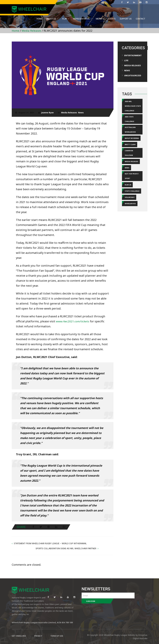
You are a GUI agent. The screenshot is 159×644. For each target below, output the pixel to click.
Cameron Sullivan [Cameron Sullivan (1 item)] (129, 156)
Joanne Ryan (47, 113)
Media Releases (32, 31)
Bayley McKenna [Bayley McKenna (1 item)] (132, 141)
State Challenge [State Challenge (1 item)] (132, 197)
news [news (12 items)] (127, 172)
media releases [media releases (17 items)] (131, 165)
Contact (140, 19)
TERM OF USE (57, 631)
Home (39, 19)
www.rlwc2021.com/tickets (73, 321)
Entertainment (133, 55)
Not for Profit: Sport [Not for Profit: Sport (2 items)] (132, 181)
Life (126, 60)
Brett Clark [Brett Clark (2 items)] (130, 148)
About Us (51, 19)
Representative (81, 19)
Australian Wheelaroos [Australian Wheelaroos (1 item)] (130, 132)
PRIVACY (38, 631)
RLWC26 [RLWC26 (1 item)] (128, 190)
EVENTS (112, 19)
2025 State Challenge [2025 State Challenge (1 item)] (129, 120)
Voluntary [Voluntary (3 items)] (130, 203)
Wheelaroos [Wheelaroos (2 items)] (130, 210)
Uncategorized (133, 75)
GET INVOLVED (19, 631)
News (81, 113)
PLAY (65, 19)
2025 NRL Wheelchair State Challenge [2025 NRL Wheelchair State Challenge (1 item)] (133, 107)
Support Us (126, 19)
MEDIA (99, 19)
